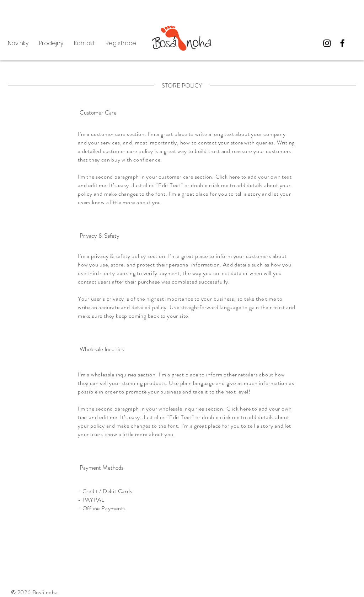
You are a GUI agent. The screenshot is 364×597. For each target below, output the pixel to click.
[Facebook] (342, 43)
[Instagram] (327, 43)
